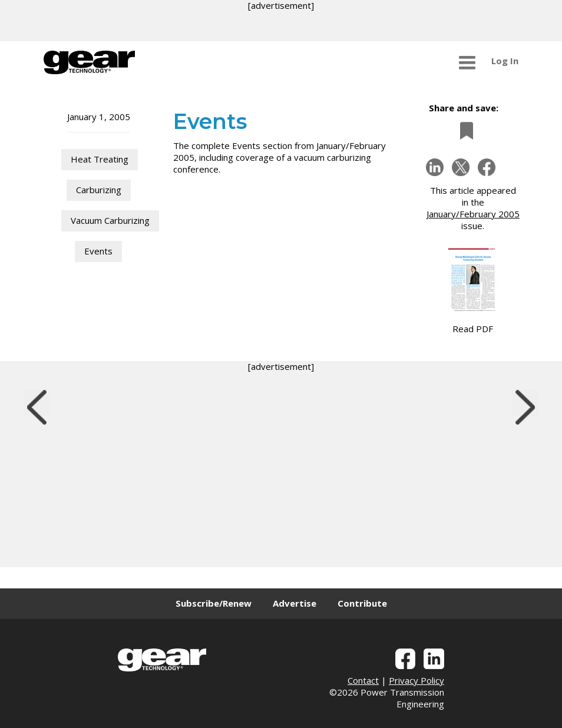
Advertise (295, 603)
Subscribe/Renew (214, 603)
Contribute (362, 603)
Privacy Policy (416, 680)
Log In (505, 61)
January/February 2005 (473, 214)
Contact (363, 680)
